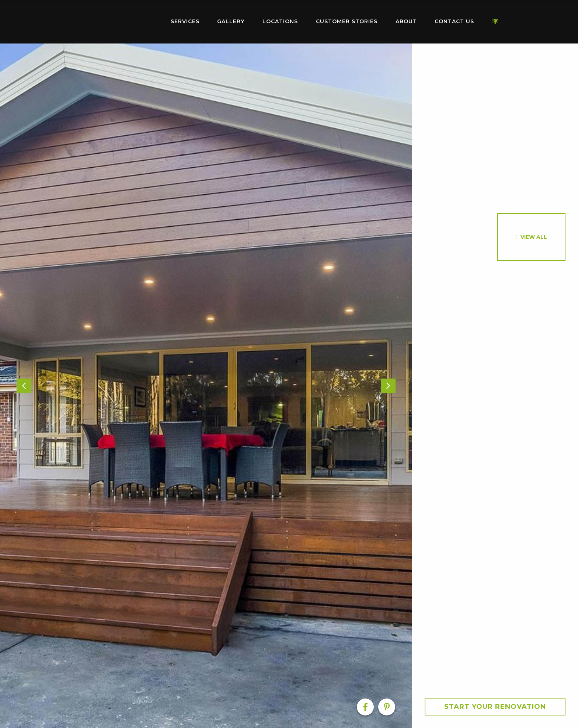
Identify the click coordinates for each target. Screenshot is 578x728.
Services (185, 21)
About (406, 21)
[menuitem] (116, 22)
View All (534, 237)
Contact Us (454, 21)
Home (116, 20)
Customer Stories (347, 21)
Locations (280, 21)
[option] (206, 386)
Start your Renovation (495, 707)
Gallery (231, 21)
